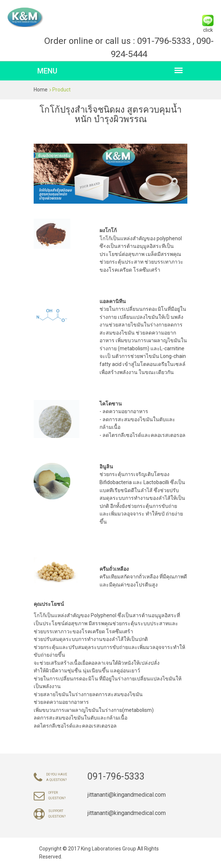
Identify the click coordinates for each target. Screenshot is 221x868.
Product (61, 90)
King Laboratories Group (109, 849)
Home (41, 90)
